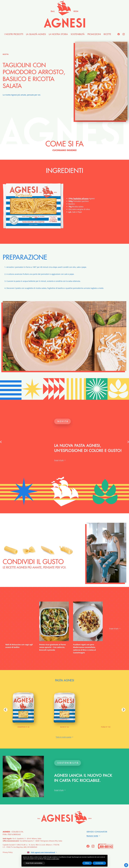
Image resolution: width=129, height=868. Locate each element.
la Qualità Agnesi (36, 34)
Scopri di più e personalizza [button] (34, 863)
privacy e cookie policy (53, 859)
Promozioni (94, 34)
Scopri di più (59, 460)
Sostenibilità (78, 34)
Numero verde (92, 836)
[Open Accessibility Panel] (126, 865)
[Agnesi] (64, 14)
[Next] (123, 710)
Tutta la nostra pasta (64, 737)
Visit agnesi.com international (41, 852)
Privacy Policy (8, 852)
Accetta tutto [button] (99, 863)
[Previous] (6, 710)
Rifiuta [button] (87, 863)
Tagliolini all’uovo (81, 198)
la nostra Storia (58, 34)
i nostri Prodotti (14, 34)
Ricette (107, 34)
